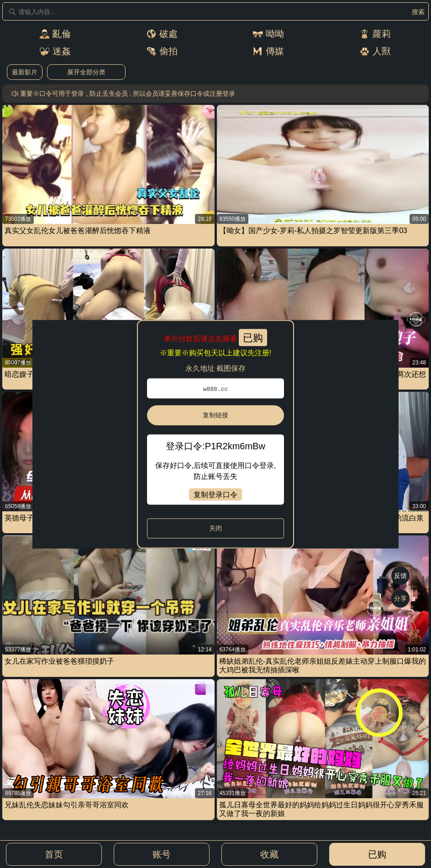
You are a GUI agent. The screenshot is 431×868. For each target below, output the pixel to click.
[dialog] (215, 434)
